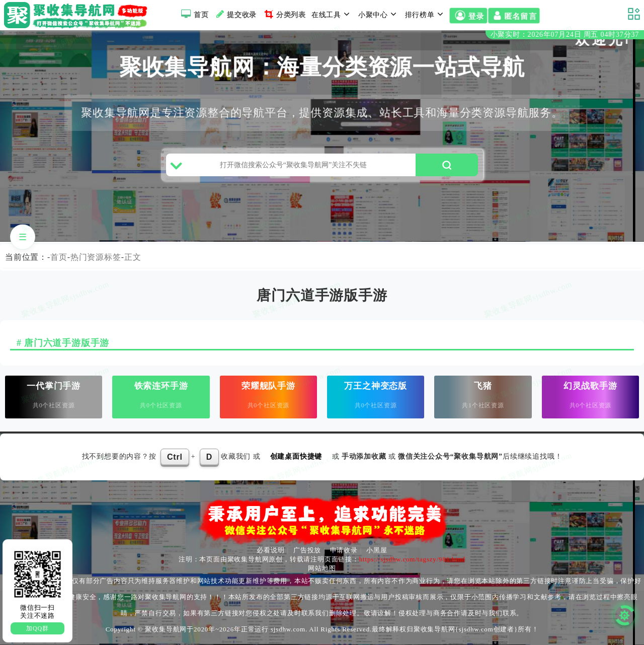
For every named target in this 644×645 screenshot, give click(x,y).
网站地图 (322, 568)
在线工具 (332, 14)
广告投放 (307, 550)
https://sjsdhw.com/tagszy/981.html (412, 559)
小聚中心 (379, 14)
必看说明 (270, 550)
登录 (468, 16)
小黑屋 (377, 550)
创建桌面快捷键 (296, 456)
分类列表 (284, 14)
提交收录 (235, 14)
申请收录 (344, 550)
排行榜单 (426, 14)
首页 (193, 14)
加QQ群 (37, 628)
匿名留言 (514, 16)
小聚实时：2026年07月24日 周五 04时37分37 (565, 34)
